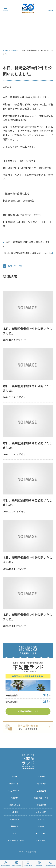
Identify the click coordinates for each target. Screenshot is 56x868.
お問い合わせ (41, 833)
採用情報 (15, 826)
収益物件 (15, 798)
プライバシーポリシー (15, 840)
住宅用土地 (41, 791)
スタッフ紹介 (41, 812)
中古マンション (15, 791)
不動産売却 (41, 805)
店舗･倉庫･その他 (41, 798)
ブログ (15, 833)
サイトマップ (41, 840)
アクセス (41, 819)
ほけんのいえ (15, 805)
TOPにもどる (15, 266)
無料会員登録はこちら (28, 711)
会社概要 (15, 812)
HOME (5, 50)
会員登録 (41, 776)
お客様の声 (15, 819)
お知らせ (15, 50)
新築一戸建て (15, 783)
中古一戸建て (41, 783)
